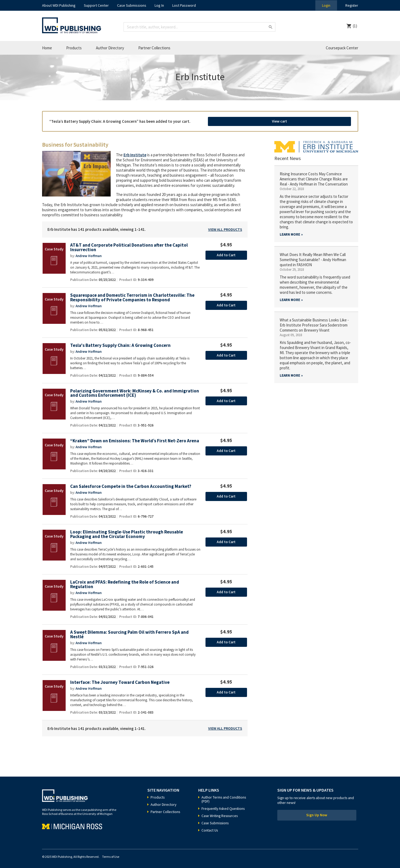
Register (351, 5)
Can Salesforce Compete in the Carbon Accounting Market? (131, 485)
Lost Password (184, 5)
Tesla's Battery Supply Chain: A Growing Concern (121, 344)
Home (47, 48)
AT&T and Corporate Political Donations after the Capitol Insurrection (130, 245)
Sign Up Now (317, 814)
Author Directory (110, 48)
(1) (355, 26)
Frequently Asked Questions (224, 807)
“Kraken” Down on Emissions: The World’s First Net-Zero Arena (135, 439)
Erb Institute (135, 153)
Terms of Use (111, 855)
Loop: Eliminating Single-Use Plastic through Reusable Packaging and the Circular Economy (127, 533)
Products (74, 48)
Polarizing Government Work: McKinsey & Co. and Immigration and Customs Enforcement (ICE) (135, 392)
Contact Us (210, 829)
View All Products (225, 227)
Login (325, 5)
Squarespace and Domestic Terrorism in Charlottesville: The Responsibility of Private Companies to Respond (133, 296)
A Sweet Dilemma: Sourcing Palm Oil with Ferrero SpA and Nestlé (130, 633)
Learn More (290, 232)
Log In (159, 5)
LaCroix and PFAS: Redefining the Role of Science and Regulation (125, 583)
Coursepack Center (342, 48)
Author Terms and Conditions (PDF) (225, 798)
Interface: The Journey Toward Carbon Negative (120, 681)
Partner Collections (154, 48)
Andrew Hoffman (89, 254)
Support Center (96, 5)
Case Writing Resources (221, 814)
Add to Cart (226, 253)
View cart (322, 120)
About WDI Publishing (59, 5)
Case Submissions (132, 5)
